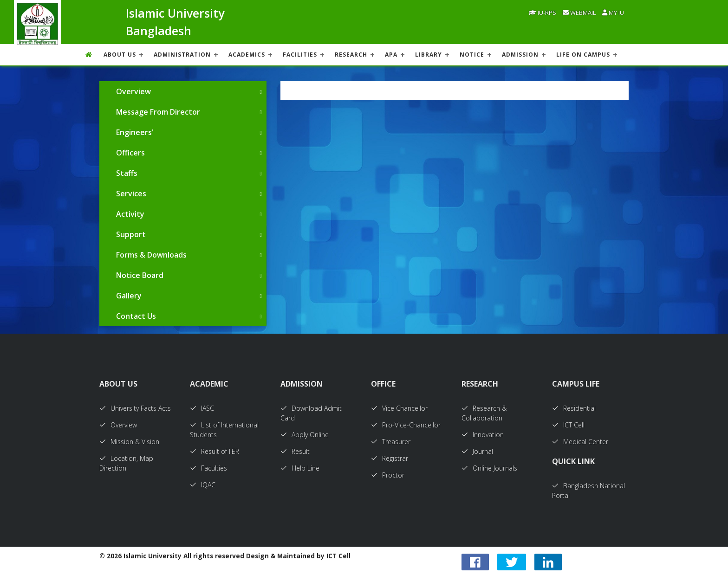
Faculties (208, 468)
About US (120, 55)
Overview (133, 91)
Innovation (483, 435)
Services (131, 194)
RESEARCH (351, 55)
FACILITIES (300, 55)
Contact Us (136, 316)
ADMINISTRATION (182, 55)
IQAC (203, 485)
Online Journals (489, 468)
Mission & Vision (129, 442)
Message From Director (158, 112)
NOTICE (472, 55)
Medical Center (580, 442)
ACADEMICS (247, 55)
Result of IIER (214, 451)
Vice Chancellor (399, 408)
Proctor (388, 475)
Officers (130, 153)
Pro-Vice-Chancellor (406, 425)
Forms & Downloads (151, 255)
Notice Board (140, 275)
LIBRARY (429, 55)
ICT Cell (568, 425)
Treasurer (391, 442)
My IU (613, 13)
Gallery (129, 296)
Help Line (300, 468)
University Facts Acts (135, 408)
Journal (477, 451)
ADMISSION (520, 55)
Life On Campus (583, 55)
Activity (130, 214)
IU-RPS (543, 13)
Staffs (127, 173)
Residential (574, 408)
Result (295, 451)
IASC (202, 408)
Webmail (579, 13)
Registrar (390, 458)
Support (131, 234)
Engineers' (135, 132)
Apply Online (305, 435)
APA (391, 55)
